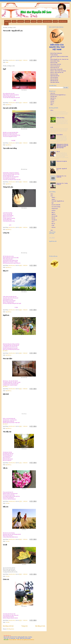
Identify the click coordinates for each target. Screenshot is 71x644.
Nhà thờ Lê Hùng (54, 74)
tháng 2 (54, 199)
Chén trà (6, 579)
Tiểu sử (14, 21)
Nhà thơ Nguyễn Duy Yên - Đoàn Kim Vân (59, 59)
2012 (52, 196)
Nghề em (6, 315)
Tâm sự (40, 21)
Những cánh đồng (60, 118)
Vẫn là (5, 468)
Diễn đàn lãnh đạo (54, 81)
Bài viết (55, 21)
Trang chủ (8, 21)
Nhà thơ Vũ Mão (54, 63)
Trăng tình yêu (8, 187)
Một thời (6, 394)
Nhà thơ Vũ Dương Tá (55, 66)
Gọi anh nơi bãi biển (10, 108)
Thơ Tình (34, 21)
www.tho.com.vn (12, 60)
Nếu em (6, 507)
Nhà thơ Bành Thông (55, 61)
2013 (52, 194)
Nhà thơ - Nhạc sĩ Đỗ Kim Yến (57, 72)
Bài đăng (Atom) (11, 629)
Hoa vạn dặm (8, 359)
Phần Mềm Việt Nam (55, 82)
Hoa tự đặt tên (59, 135)
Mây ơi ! (6, 271)
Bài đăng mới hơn (8, 626)
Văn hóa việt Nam (54, 77)
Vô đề (5, 545)
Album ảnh (21, 21)
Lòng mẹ (6, 233)
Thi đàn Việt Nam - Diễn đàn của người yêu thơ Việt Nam (21, 640)
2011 (52, 230)
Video (6, 24)
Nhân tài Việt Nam (54, 79)
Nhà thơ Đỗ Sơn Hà (55, 68)
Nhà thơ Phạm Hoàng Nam (56, 53)
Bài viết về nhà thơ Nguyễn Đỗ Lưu (58, 95)
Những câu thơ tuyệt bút (62, 161)
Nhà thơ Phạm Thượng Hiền (56, 69)
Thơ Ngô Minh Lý (47, 21)
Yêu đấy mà (7, 432)
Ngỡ (4, 69)
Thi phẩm (27, 21)
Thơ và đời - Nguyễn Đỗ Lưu (13, 31)
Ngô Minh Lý (8, 105)
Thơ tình (8, 503)
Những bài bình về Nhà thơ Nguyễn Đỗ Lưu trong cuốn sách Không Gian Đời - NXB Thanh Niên (62, 146)
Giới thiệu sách (63, 21)
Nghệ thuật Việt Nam (55, 76)
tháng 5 (54, 197)
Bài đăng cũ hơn (40, 626)
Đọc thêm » (5, 351)
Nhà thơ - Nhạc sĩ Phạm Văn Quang (58, 71)
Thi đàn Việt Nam (54, 55)
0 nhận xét (25, 60)
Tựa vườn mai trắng (10, 148)
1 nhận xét (25, 426)
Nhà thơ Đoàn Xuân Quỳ (56, 64)
